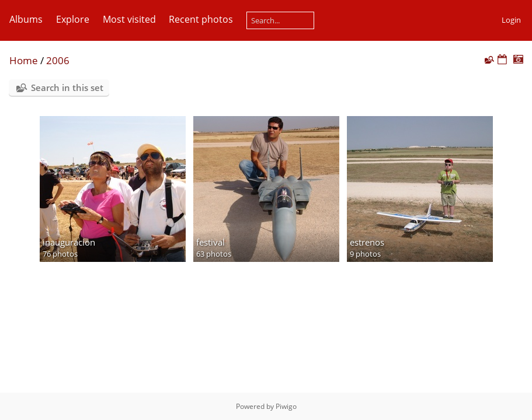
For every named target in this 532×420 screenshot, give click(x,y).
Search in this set (67, 87)
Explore (73, 19)
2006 (58, 60)
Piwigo (286, 406)
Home (24, 60)
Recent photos (201, 19)
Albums (26, 19)
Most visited (129, 19)
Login (511, 20)
